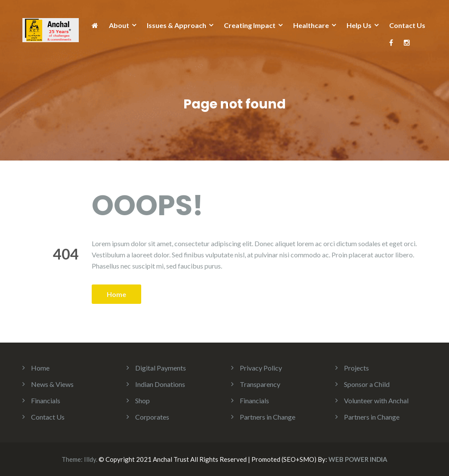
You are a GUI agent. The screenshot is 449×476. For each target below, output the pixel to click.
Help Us (359, 25)
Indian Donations (160, 384)
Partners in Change (268, 417)
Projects (356, 368)
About (119, 25)
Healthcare (311, 25)
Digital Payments (161, 368)
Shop (142, 400)
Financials (46, 400)
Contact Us (407, 25)
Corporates (152, 417)
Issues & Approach (177, 25)
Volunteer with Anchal (376, 400)
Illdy (90, 459)
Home (116, 294)
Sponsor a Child (367, 384)
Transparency (260, 384)
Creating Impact (250, 25)
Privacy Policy (261, 368)
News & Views (52, 384)
